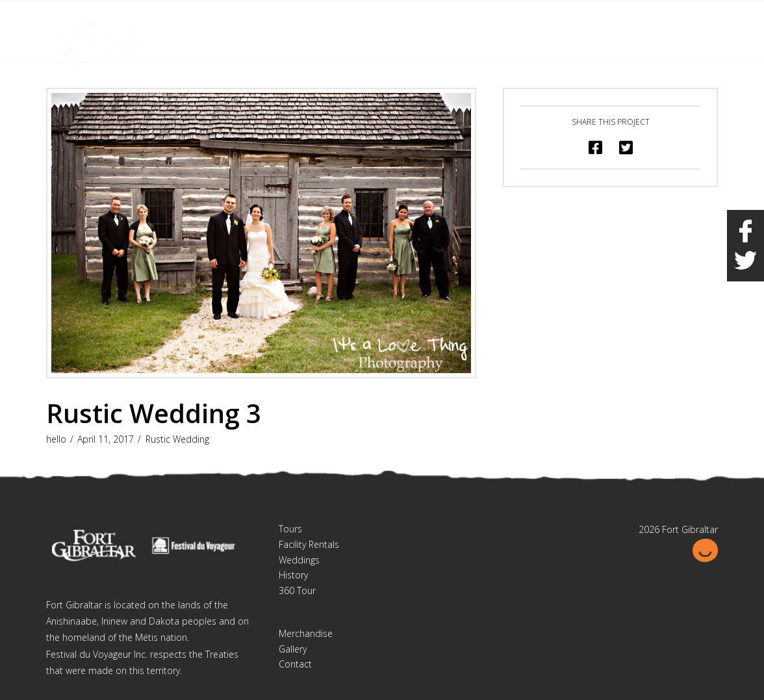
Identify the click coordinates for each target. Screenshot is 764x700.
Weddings (299, 560)
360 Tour (297, 590)
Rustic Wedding (177, 439)
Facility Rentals (309, 544)
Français (650, 19)
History (293, 575)
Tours (290, 529)
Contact (295, 664)
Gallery (293, 649)
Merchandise (306, 633)
